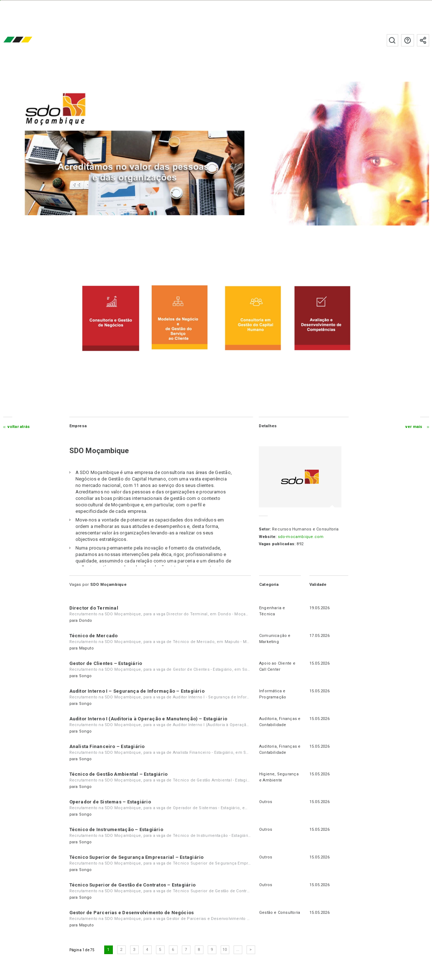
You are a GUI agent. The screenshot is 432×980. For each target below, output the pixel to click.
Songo (86, 676)
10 (225, 950)
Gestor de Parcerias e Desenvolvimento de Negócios (132, 913)
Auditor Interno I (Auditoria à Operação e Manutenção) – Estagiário (148, 719)
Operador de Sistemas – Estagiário (110, 802)
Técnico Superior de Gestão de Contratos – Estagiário (132, 885)
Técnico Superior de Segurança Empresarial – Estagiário (137, 857)
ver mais (414, 427)
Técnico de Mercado (94, 636)
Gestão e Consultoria (280, 913)
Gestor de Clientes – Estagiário (106, 663)
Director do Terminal (94, 608)
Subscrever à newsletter (423, 40)
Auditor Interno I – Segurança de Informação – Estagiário (137, 691)
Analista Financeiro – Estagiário (107, 746)
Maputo (86, 648)
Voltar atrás (19, 427)
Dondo (86, 621)
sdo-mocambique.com (300, 537)
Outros (266, 802)
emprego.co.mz (28, 40)
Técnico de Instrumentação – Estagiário (116, 829)
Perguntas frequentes (407, 40)
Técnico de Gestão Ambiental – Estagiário (119, 774)
